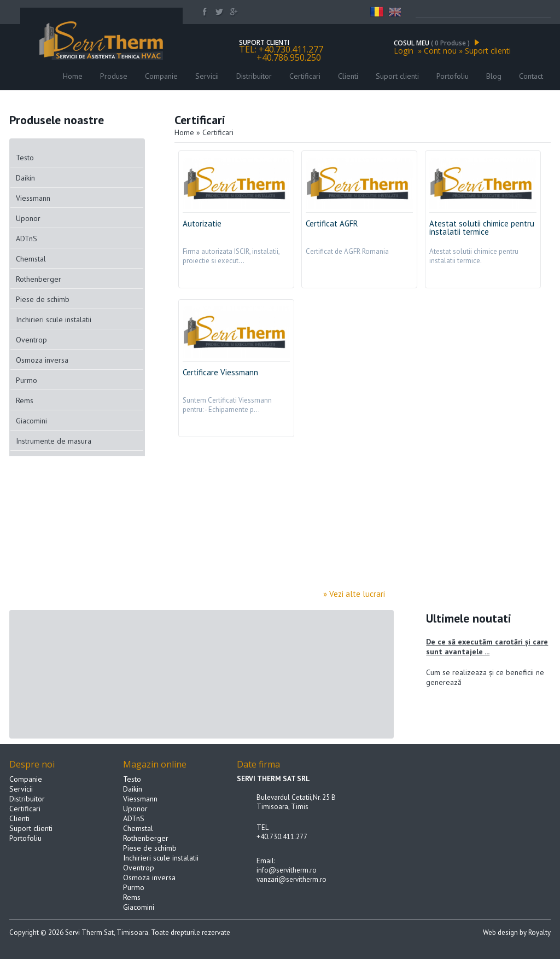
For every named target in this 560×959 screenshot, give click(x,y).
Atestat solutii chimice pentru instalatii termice (482, 228)
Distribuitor (254, 76)
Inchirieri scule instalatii (54, 319)
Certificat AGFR (332, 223)
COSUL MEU (436, 43)
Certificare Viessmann (220, 372)
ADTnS (27, 239)
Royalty (539, 932)
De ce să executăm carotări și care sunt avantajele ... (487, 647)
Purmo (27, 380)
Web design (500, 932)
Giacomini (31, 421)
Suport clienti (488, 51)
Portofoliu (453, 76)
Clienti (349, 76)
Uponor (28, 218)
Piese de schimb (43, 299)
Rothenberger (39, 279)
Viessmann (33, 198)
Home (73, 76)
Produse (114, 76)
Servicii (207, 76)
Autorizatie (202, 223)
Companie (161, 76)
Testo (25, 158)
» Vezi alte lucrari (358, 594)
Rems (25, 400)
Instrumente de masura (54, 441)
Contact (531, 76)
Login (404, 51)
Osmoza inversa (42, 360)
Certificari (305, 76)
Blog (494, 76)
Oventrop (31, 340)
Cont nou (440, 51)
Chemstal (31, 259)
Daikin (25, 178)
